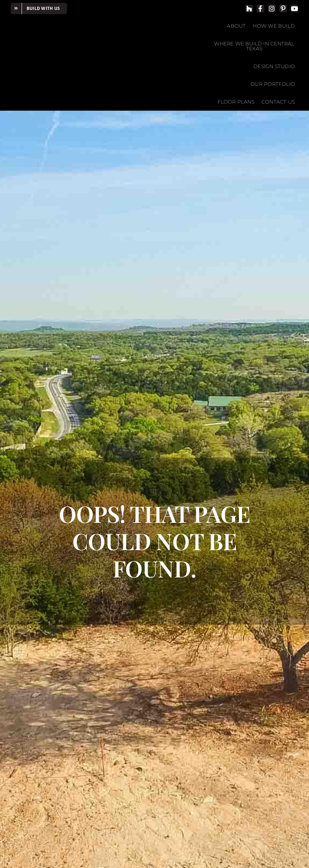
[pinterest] (283, 9)
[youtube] (294, 9)
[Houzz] (249, 9)
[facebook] (260, 9)
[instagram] (272, 9)
